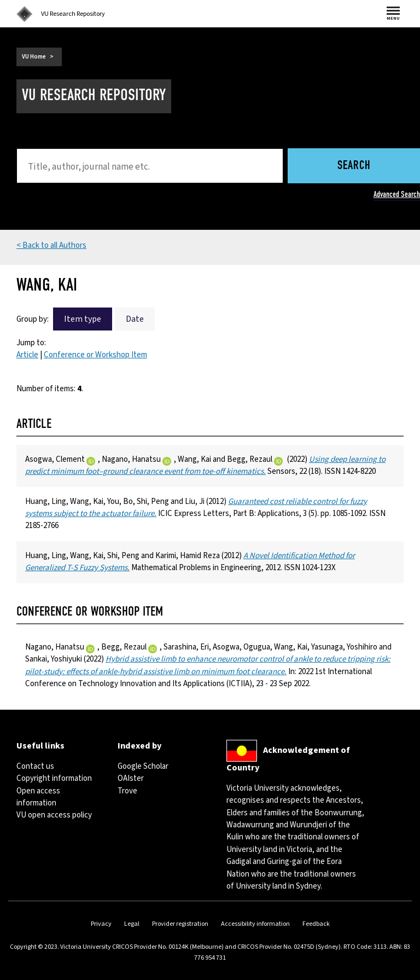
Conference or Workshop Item (95, 355)
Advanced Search (397, 194)
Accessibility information (255, 924)
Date (135, 319)
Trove (127, 791)
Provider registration (180, 924)
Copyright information (54, 778)
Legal (132, 924)
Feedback (316, 924)
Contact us (35, 766)
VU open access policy (54, 815)
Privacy (101, 924)
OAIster (131, 778)
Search (354, 166)
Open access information (38, 797)
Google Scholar (143, 766)
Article (27, 355)
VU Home (34, 57)
